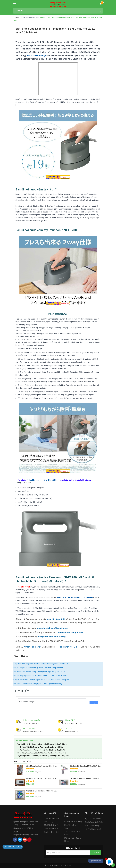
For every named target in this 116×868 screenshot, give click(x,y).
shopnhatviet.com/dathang (52, 637)
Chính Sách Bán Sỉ (51, 829)
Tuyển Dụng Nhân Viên (94, 822)
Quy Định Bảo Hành (51, 832)
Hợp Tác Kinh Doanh (93, 819)
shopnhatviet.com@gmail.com (52, 628)
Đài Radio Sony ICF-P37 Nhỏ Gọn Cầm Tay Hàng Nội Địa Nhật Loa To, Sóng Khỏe (57, 778)
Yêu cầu (95, 853)
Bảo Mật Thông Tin (51, 825)
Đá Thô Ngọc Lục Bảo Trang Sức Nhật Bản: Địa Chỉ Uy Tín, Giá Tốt (39, 672)
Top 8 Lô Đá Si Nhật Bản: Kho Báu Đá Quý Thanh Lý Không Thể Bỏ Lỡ (41, 664)
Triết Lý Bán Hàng (92, 826)
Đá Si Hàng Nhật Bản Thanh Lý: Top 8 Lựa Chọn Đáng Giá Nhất (38, 668)
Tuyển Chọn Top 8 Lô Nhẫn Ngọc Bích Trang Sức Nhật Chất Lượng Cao (41, 680)
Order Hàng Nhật (33, 647)
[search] (50, 702)
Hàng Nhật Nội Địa (68, 647)
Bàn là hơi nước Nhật (36, 56)
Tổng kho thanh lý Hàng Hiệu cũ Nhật (43, 480)
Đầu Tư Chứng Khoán (93, 829)
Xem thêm (21, 656)
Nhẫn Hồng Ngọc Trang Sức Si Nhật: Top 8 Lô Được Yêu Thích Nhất (40, 676)
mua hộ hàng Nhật (56, 619)
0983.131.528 (28, 828)
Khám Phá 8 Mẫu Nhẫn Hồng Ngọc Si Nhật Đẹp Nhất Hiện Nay (38, 684)
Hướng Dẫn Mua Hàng (73, 821)
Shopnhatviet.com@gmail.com (25, 835)
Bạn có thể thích (23, 761)
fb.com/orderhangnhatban (71, 632)
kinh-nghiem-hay (31, 17)
